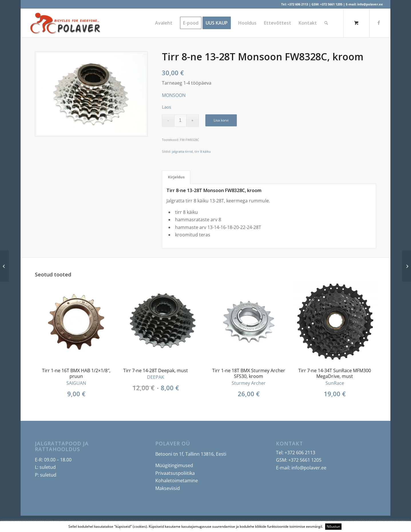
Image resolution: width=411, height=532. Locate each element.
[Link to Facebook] (379, 23)
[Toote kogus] (180, 120)
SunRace (335, 383)
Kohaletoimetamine (177, 481)
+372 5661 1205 (331, 4)
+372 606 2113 (298, 4)
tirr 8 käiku (203, 151)
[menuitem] (164, 23)
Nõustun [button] (333, 526)
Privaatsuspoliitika (175, 473)
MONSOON (174, 95)
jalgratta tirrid (182, 151)
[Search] (326, 23)
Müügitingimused (174, 465)
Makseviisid (168, 488)
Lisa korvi (221, 120)
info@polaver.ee (370, 4)
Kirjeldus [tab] (176, 177)
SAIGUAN (76, 383)
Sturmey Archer (249, 383)
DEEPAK (156, 377)
